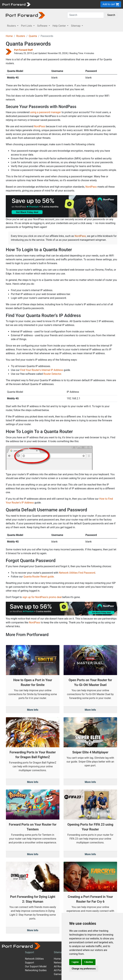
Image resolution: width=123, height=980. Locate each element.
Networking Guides (36, 970)
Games (58, 974)
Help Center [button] (60, 26)
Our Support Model (36, 966)
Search (111, 15)
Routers (21, 36)
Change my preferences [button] (84, 969)
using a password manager (45, 112)
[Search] (86, 15)
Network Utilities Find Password (77, 573)
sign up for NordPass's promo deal (42, 597)
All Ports (59, 970)
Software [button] (43, 26)
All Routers (60, 966)
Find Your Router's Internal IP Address (42, 370)
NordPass (40, 126)
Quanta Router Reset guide (39, 577)
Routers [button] (12, 26)
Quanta (33, 36)
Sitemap (59, 952)
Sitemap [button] (76, 26)
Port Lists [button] (27, 26)
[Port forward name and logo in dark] (25, 15)
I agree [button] (75, 962)
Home (9, 36)
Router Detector (52, 374)
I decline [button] (89, 962)
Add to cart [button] (111, 4)
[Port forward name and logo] (16, 4)
